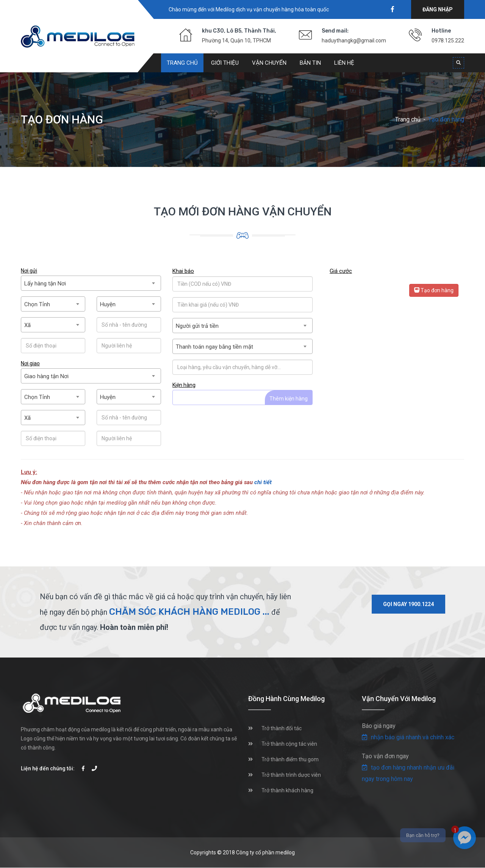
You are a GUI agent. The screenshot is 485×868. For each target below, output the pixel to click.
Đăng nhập (438, 9)
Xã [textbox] (27, 325)
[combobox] (91, 283)
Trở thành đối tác (282, 728)
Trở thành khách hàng (287, 790)
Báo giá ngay (379, 726)
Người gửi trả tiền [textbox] (197, 326)
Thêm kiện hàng (289, 399)
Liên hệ (344, 63)
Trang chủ (182, 63)
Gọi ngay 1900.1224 (408, 604)
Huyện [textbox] (108, 304)
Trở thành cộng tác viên (289, 744)
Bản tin (310, 63)
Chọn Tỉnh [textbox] (37, 304)
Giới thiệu (225, 63)
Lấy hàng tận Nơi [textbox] (45, 284)
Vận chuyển (269, 63)
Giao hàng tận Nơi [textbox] (46, 376)
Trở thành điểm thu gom (290, 759)
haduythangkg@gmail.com (354, 41)
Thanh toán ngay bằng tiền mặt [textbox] (214, 347)
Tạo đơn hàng (434, 290)
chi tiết (263, 482)
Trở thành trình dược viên (291, 775)
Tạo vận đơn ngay (385, 756)
